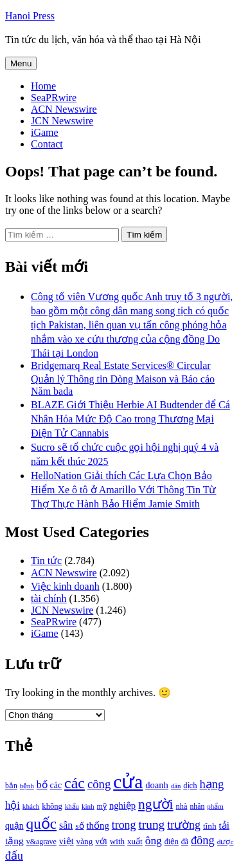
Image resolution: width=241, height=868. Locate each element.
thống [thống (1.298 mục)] (98, 826)
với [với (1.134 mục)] (101, 841)
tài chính (49, 599)
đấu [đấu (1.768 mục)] (14, 856)
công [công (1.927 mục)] (99, 784)
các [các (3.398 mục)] (75, 783)
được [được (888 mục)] (226, 842)
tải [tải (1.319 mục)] (224, 826)
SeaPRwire (54, 98)
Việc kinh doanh (65, 586)
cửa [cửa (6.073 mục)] (128, 782)
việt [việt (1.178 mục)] (67, 841)
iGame (45, 132)
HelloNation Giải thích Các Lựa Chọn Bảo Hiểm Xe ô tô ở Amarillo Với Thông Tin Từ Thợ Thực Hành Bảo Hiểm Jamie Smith (123, 490)
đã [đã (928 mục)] (185, 842)
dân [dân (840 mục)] (176, 786)
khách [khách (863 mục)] (31, 806)
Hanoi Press (30, 16)
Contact (47, 144)
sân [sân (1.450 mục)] (66, 825)
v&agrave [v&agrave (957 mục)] (41, 842)
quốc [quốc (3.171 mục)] (42, 824)
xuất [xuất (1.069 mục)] (135, 841)
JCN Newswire (62, 121)
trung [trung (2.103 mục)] (151, 825)
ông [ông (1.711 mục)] (154, 841)
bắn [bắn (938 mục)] (11, 786)
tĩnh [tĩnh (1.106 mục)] (210, 826)
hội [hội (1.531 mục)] (13, 805)
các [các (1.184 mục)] (56, 785)
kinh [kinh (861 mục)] (88, 806)
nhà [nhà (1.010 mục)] (182, 806)
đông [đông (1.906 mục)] (203, 840)
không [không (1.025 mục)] (52, 806)
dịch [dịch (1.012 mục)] (190, 786)
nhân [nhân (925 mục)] (197, 807)
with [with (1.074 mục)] (117, 841)
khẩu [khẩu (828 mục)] (72, 807)
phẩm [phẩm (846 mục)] (215, 806)
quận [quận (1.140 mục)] (14, 826)
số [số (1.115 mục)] (79, 826)
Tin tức (46, 561)
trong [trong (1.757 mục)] (124, 825)
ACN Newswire (64, 109)
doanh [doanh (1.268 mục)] (157, 785)
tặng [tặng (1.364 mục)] (14, 841)
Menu (21, 63)
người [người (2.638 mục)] (156, 804)
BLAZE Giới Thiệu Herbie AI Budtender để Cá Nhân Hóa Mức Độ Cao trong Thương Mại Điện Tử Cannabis (130, 419)
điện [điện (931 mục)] (172, 842)
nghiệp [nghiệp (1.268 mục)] (122, 806)
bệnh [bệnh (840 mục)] (27, 786)
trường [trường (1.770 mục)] (184, 825)
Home (43, 86)
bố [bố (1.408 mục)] (42, 785)
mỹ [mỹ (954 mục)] (102, 806)
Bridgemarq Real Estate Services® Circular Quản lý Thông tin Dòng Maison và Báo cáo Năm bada (123, 378)
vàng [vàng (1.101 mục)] (85, 841)
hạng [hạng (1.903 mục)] (211, 784)
